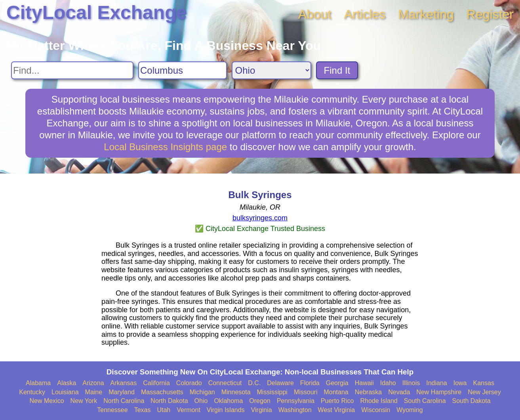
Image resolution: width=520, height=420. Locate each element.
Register (490, 14)
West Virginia (337, 410)
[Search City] (183, 70)
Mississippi (272, 392)
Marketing (426, 14)
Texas (143, 410)
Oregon (260, 401)
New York (84, 401)
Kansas (484, 383)
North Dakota (169, 401)
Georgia (337, 383)
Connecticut (225, 383)
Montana (336, 392)
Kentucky (32, 392)
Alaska (67, 383)
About (315, 14)
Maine (94, 392)
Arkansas (124, 383)
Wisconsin (376, 410)
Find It (337, 70)
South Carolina (425, 401)
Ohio (201, 401)
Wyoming (410, 410)
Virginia (262, 410)
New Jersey (484, 392)
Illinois (411, 383)
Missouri (306, 392)
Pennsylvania (296, 401)
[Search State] (271, 70)
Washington (295, 410)
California (156, 383)
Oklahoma (228, 401)
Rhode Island (379, 401)
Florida (310, 383)
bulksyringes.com (260, 218)
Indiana (437, 383)
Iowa (460, 383)
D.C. (254, 383)
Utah (164, 410)
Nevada (399, 392)
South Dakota (471, 401)
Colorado (189, 383)
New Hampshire (439, 392)
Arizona (93, 383)
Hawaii (364, 383)
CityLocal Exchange (97, 12)
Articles (365, 14)
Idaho (388, 383)
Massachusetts (162, 392)
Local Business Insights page (165, 147)
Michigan (202, 392)
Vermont (189, 410)
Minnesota (236, 392)
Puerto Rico (337, 401)
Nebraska (368, 392)
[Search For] (72, 70)
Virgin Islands (226, 410)
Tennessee (112, 410)
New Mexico (47, 401)
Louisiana (65, 392)
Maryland (122, 392)
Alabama (38, 383)
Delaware (280, 383)
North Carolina (124, 401)
